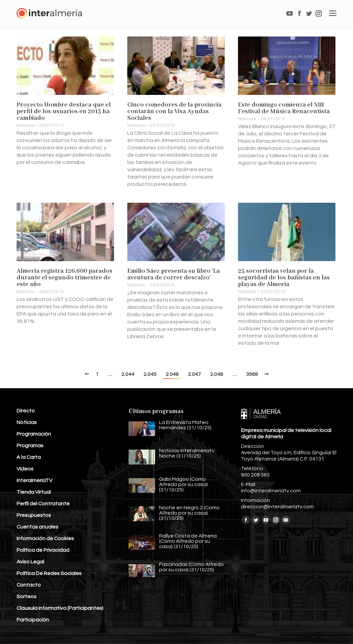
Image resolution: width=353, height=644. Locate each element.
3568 (252, 374)
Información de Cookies (45, 538)
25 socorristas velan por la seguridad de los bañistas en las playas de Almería (284, 278)
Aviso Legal (30, 562)
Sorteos (27, 597)
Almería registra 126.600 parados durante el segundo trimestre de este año (64, 278)
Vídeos (25, 469)
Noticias (25, 125)
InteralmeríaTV (34, 480)
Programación (34, 434)
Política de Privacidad (43, 550)
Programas (30, 446)
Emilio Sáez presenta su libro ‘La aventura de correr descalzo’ (174, 274)
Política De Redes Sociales (49, 573)
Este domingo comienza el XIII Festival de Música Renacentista (284, 108)
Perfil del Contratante (43, 504)
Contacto (29, 585)
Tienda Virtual (34, 492)
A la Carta (29, 457)
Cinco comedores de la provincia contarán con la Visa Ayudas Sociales (174, 111)
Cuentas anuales (37, 527)
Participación (33, 620)
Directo (26, 411)
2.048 (217, 374)
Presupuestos (34, 515)
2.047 (194, 374)
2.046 (172, 374)
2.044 (128, 374)
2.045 (150, 374)
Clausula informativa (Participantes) (60, 608)
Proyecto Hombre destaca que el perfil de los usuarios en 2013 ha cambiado (64, 111)
